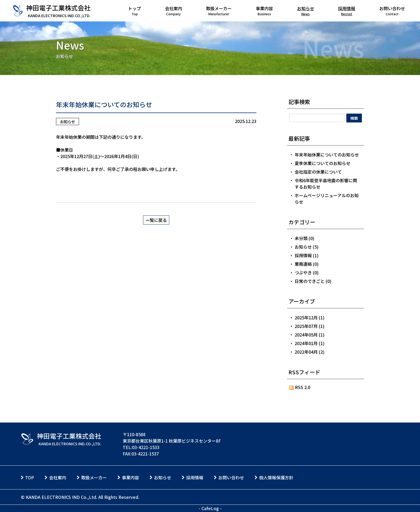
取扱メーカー (94, 477)
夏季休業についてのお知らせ (322, 163)
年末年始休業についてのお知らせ (104, 104)
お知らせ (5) (307, 247)
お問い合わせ (231, 477)
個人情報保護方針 (276, 477)
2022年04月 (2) (310, 352)
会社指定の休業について (318, 172)
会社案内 (58, 477)
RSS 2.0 (300, 387)
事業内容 (130, 477)
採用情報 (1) (307, 255)
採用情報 (195, 477)
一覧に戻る (156, 220)
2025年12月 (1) (310, 317)
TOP (30, 477)
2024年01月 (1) (310, 343)
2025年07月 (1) (310, 326)
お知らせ (67, 122)
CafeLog (210, 508)
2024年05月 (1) (310, 335)
